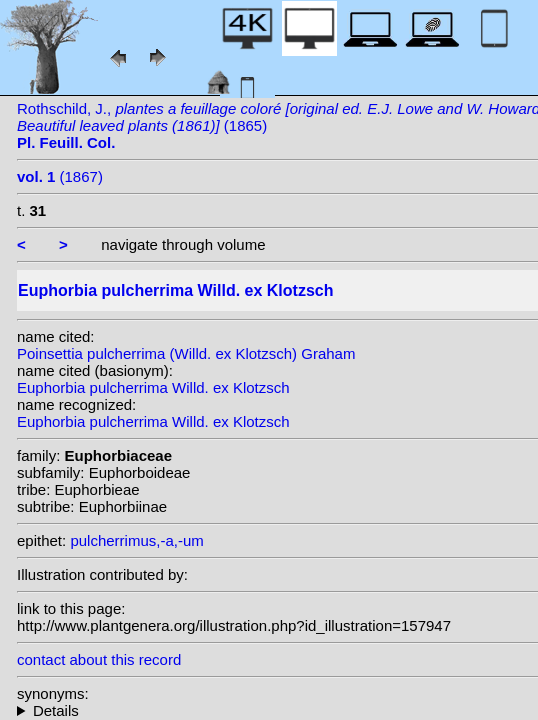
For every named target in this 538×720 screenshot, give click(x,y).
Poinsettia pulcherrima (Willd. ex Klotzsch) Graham (186, 353)
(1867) (60, 176)
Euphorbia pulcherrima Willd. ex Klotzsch (153, 387)
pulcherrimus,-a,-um (136, 540)
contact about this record (99, 659)
